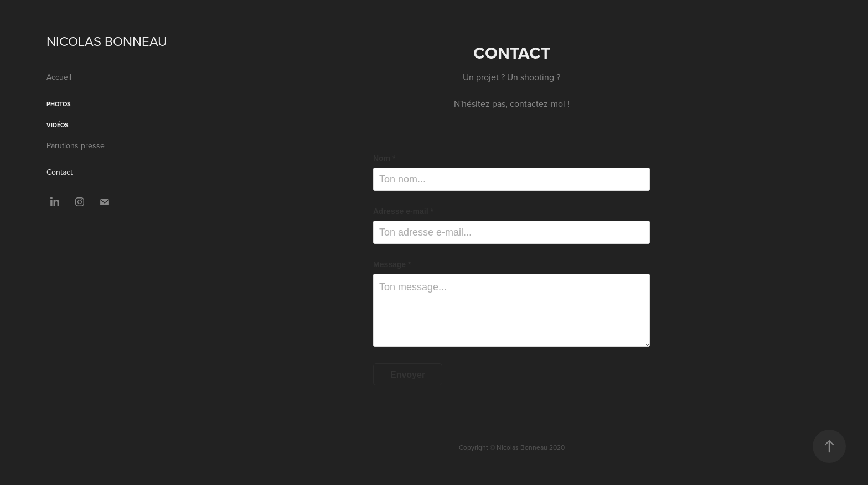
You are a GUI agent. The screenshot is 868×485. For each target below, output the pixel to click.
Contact (60, 172)
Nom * (384, 158)
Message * (392, 264)
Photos (59, 104)
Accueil (59, 77)
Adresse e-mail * (403, 211)
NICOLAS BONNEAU (107, 41)
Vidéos (58, 125)
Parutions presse (76, 145)
